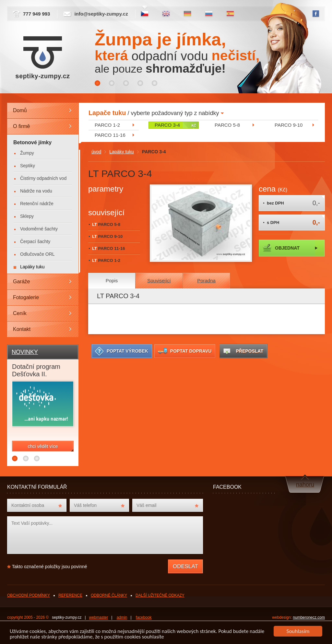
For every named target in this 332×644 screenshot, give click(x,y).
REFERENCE (70, 595)
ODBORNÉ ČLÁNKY (109, 595)
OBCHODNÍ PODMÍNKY (29, 595)
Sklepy (27, 216)
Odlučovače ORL (37, 254)
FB (316, 14)
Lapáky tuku (122, 152)
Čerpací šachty (35, 241)
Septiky (28, 166)
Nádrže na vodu (36, 191)
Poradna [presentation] (206, 281)
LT (106, 224)
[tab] (112, 281)
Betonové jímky (32, 142)
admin (122, 617)
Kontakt (22, 329)
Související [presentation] (159, 281)
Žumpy (27, 153)
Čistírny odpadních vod (43, 178)
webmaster (99, 617)
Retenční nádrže (37, 204)
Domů (20, 110)
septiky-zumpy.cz (67, 617)
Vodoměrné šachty (39, 229)
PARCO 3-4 (167, 125)
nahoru (305, 485)
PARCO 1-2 (107, 125)
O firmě (21, 126)
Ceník (20, 313)
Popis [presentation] (112, 281)
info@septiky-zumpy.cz (101, 14)
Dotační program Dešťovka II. (36, 370)
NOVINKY (25, 352)
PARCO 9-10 (289, 125)
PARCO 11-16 (110, 135)
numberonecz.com (309, 617)
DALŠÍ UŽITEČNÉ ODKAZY (160, 595)
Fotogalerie (26, 297)
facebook (144, 617)
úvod (96, 152)
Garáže (21, 281)
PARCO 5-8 (227, 125)
